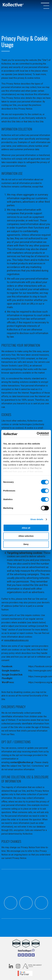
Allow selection (26, 536)
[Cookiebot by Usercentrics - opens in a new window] (37, 434)
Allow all (26, 528)
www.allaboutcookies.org (16, 640)
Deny (26, 544)
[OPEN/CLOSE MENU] (45, 6)
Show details (37, 519)
